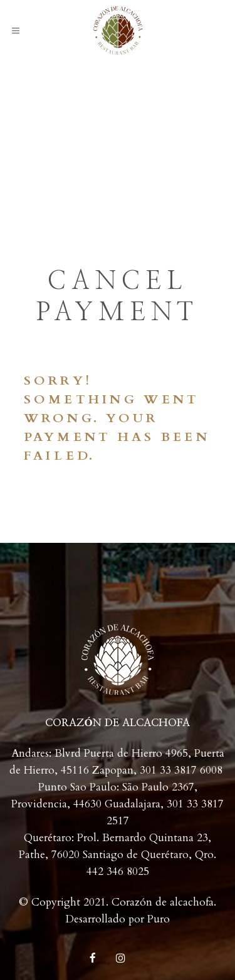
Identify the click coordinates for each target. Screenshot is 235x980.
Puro (159, 919)
